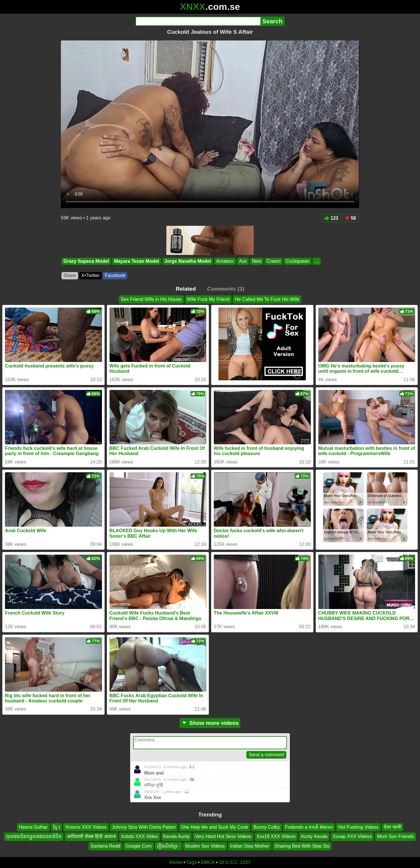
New (257, 261)
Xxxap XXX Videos (352, 836)
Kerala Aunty (177, 836)
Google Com (139, 846)
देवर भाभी (392, 827)
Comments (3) (226, 289)
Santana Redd (105, 846)
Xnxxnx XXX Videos (86, 827)
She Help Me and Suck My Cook (215, 827)
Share (70, 275)
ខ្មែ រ (57, 827)
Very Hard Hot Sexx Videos (223, 836)
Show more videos (210, 723)
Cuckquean (298, 261)
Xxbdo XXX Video (140, 836)
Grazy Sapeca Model (86, 261)
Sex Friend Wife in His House (151, 299)
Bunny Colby (267, 827)
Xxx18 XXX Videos (276, 836)
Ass (243, 261)
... (316, 261)
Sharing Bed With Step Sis (302, 846)
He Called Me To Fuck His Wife (267, 299)
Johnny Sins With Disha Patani (144, 827)
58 (350, 218)
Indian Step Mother (250, 846)
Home (176, 862)
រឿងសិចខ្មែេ (168, 846)
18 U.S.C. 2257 (235, 862)
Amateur (225, 261)
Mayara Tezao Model (137, 261)
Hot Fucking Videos (358, 827)
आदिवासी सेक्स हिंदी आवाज (91, 836)
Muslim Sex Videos (205, 846)
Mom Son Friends (395, 836)
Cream (273, 261)
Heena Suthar (33, 827)
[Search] (198, 21)
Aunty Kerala (314, 836)
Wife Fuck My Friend (208, 299)
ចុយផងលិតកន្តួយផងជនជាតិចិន (34, 836)
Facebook (115, 275)
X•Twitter (90, 275)
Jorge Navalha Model (188, 261)
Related (186, 289)
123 (331, 218)
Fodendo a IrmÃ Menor (309, 827)
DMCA (208, 862)
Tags (192, 862)
